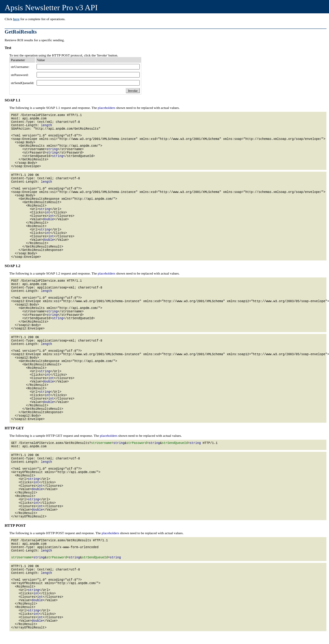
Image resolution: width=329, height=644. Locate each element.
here (16, 19)
